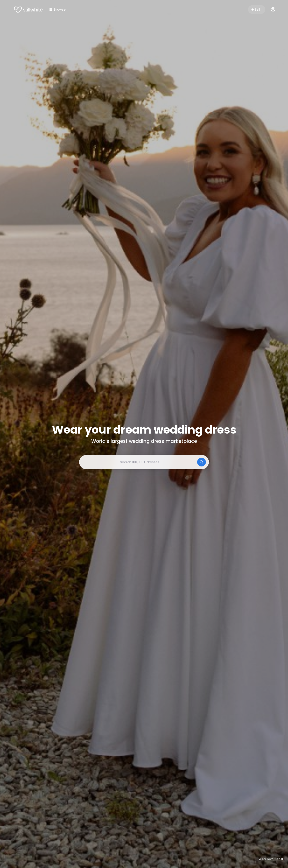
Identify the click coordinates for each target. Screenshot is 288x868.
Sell (256, 10)
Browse (58, 10)
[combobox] (144, 462)
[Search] (202, 462)
